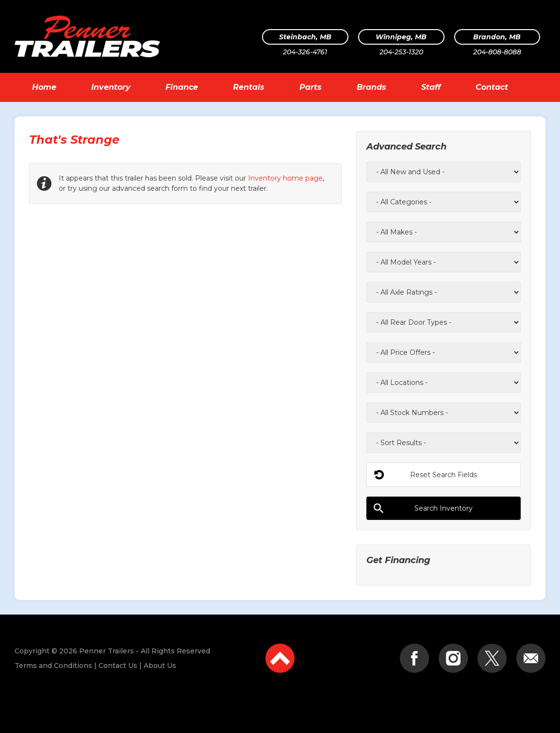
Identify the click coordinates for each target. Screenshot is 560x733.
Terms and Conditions (53, 666)
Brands (371, 87)
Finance (182, 87)
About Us (160, 666)
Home (44, 87)
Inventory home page (285, 178)
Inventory (111, 87)
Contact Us (118, 666)
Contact (492, 87)
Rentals (249, 87)
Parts (311, 87)
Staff (431, 87)
